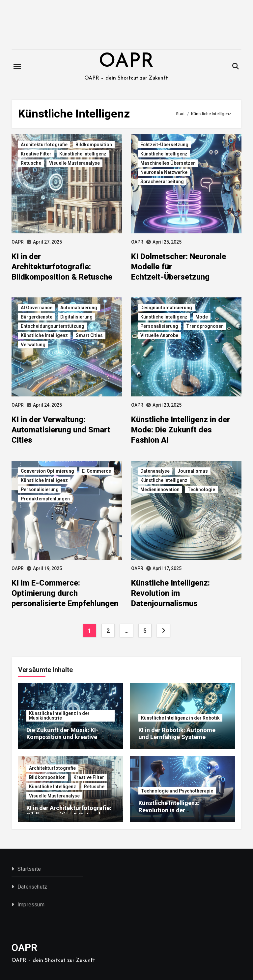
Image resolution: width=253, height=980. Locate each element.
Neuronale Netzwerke (164, 172)
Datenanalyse (155, 471)
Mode (202, 317)
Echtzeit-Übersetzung (164, 145)
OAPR (126, 62)
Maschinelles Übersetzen (168, 163)
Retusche (31, 163)
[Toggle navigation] (17, 66)
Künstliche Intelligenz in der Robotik (180, 718)
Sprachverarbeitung (162, 182)
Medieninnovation (160, 490)
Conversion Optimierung (47, 471)
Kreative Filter (36, 154)
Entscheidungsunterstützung (53, 326)
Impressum (31, 905)
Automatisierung (79, 308)
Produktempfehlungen (45, 499)
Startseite (29, 869)
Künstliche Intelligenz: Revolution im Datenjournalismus (170, 593)
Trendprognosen (205, 326)
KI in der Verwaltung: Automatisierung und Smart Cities (61, 430)
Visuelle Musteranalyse (74, 163)
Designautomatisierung (166, 308)
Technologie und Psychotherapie (177, 791)
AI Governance (37, 308)
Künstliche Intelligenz (83, 154)
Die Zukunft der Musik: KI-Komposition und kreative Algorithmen (62, 737)
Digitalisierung (76, 317)
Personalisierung (159, 326)
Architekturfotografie (44, 145)
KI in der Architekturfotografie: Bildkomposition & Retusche (62, 267)
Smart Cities (89, 335)
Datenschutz (32, 887)
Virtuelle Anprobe (159, 335)
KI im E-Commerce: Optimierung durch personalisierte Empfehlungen (65, 593)
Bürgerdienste (37, 317)
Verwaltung (33, 345)
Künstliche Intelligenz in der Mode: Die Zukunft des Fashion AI (181, 430)
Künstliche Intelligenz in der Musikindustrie (59, 716)
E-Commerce (97, 471)
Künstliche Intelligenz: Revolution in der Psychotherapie (169, 810)
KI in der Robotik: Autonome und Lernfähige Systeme (177, 734)
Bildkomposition (94, 145)
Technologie (201, 490)
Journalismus (193, 471)
